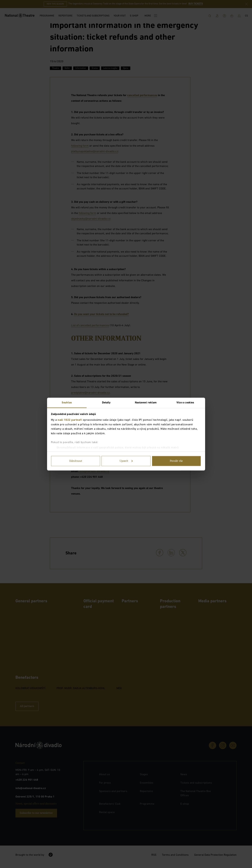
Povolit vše (176, 461)
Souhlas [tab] (67, 403)
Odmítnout (76, 461)
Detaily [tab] (106, 403)
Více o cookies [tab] (185, 403)
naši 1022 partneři (70, 420)
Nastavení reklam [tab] (146, 403)
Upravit (126, 461)
